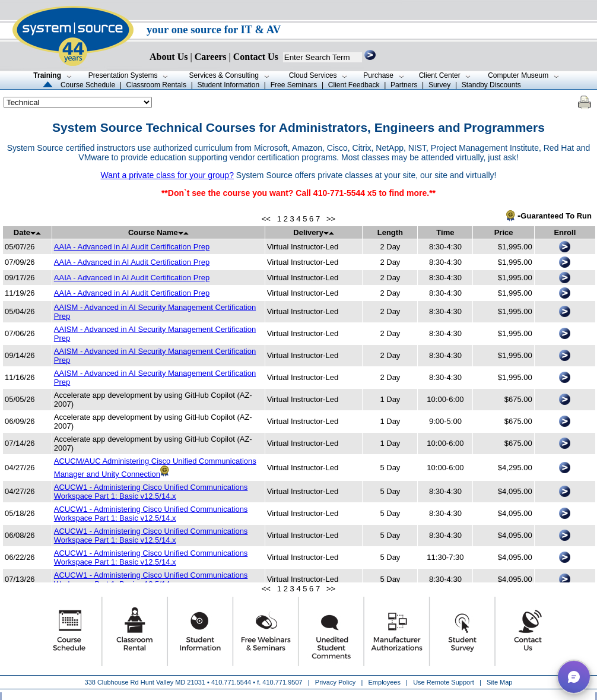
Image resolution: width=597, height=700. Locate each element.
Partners (404, 85)
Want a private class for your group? (167, 175)
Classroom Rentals (156, 85)
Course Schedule (88, 85)
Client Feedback (354, 85)
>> (331, 219)
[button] (574, 677)
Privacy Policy (336, 682)
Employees (385, 682)
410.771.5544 (231, 682)
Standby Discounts (491, 85)
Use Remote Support (444, 682)
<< (266, 219)
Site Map (499, 682)
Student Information (228, 85)
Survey (439, 85)
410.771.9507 (282, 682)
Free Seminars (294, 85)
